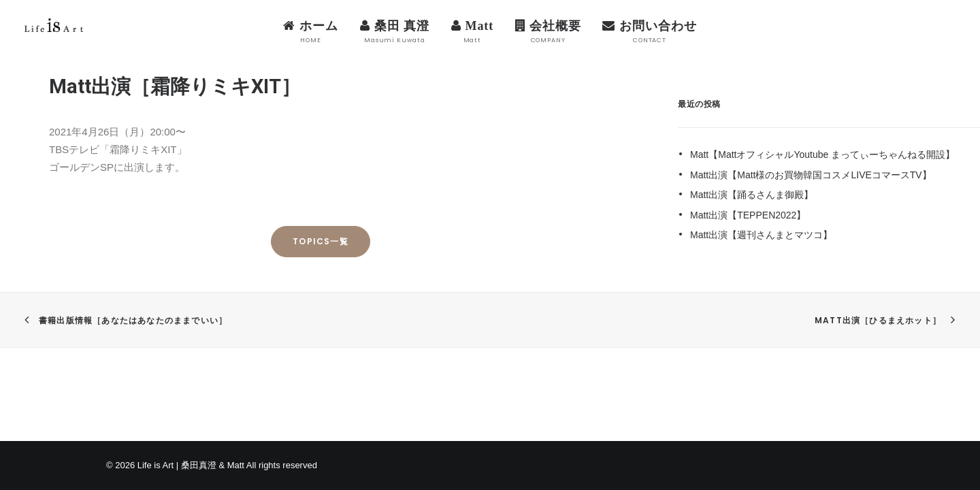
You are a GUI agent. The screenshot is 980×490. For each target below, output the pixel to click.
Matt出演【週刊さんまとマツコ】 (761, 235)
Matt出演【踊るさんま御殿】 (752, 195)
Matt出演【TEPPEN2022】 (748, 215)
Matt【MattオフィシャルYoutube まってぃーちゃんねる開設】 (822, 154)
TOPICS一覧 (321, 241)
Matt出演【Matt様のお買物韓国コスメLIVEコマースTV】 (811, 175)
